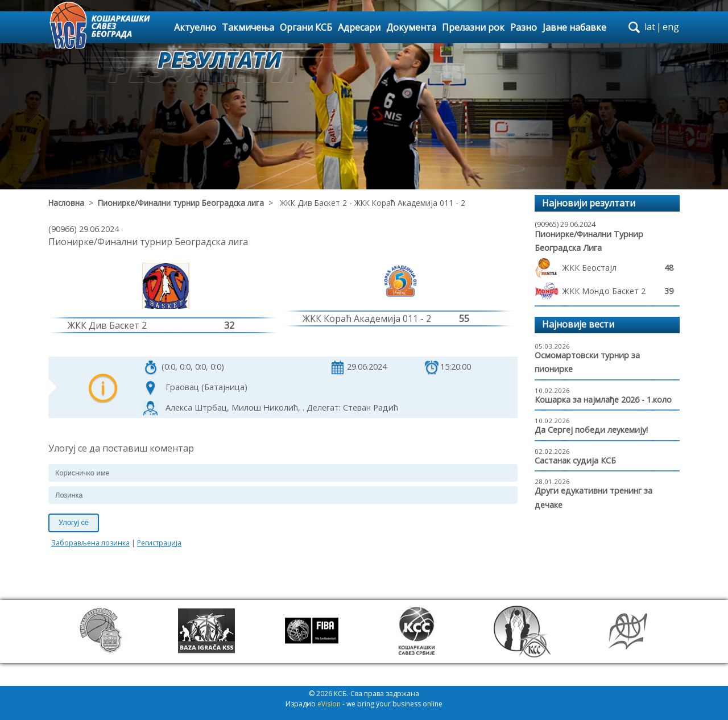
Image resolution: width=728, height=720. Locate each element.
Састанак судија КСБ (575, 460)
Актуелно (195, 27)
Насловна (66, 203)
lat (650, 27)
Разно (524, 27)
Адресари (359, 27)
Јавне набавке (574, 27)
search (634, 27)
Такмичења (248, 27)
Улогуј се (74, 522)
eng (671, 27)
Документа (411, 27)
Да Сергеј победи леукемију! (591, 430)
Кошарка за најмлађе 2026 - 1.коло (603, 400)
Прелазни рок (473, 27)
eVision (329, 704)
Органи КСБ (306, 27)
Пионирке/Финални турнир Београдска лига (181, 203)
